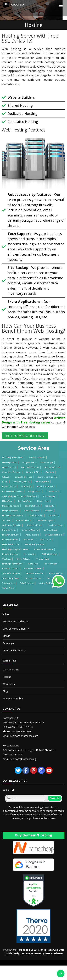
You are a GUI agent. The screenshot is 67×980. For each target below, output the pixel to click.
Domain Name (11, 670)
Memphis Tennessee (10, 511)
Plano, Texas (33, 564)
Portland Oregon (51, 564)
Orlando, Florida (43, 559)
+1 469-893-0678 (22, 731)
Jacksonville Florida (32, 506)
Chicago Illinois (34, 491)
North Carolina (30, 554)
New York (49, 511)
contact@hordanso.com (25, 736)
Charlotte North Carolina (12, 491)
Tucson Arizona (8, 583)
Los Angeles (50, 506)
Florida (5, 482)
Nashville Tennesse (32, 511)
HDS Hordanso (54, 953)
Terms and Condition (14, 650)
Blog (5, 691)
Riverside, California (10, 569)
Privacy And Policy (13, 698)
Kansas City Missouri (30, 530)
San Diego (6, 520)
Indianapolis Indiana (10, 506)
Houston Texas (43, 501)
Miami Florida (45, 540)
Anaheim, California (37, 458)
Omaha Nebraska (23, 559)
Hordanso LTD (11, 746)
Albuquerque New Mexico (13, 457)
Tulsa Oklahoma (27, 583)
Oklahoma (6, 559)
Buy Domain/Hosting (33, 835)
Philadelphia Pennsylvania (13, 516)
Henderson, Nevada (34, 525)
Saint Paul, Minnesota (11, 573)
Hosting (7, 677)
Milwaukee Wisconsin (11, 544)
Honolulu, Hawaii (55, 525)
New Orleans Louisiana (43, 549)
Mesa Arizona (29, 540)
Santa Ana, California (34, 573)
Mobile (6, 636)
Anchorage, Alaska (9, 462)
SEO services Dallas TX (15, 621)
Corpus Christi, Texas (23, 477)
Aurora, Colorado (9, 467)
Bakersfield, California (30, 467)
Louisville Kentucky (10, 540)
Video (6, 614)
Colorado (6, 477)
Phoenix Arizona (36, 516)
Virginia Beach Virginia (48, 583)
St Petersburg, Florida (11, 578)
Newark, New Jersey (10, 554)
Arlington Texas (28, 462)
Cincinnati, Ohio (33, 472)
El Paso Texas (7, 501)
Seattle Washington (45, 520)
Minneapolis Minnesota (35, 544)
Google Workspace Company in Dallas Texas (19, 496)
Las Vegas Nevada (50, 530)
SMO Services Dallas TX (16, 629)
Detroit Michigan (49, 496)
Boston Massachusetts (46, 487)
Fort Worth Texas (25, 501)
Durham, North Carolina (48, 477)
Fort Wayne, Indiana (21, 482)
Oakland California (49, 554)
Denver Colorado (9, 487)
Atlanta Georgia (47, 462)
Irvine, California (9, 530)
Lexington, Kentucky (10, 535)
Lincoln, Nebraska (32, 535)
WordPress (9, 684)
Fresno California (42, 482)
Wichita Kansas (8, 588)
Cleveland (50, 472)
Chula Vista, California (11, 472)
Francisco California (24, 520)
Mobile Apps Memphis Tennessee (15, 549)
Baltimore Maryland (52, 467)
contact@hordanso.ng (24, 759)
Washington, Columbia (11, 525)
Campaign (8, 643)
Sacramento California (33, 569)
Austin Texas (26, 487)
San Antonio (53, 516)
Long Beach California (53, 535)
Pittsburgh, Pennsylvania (12, 564)
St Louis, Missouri (56, 573)
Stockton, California (33, 578)
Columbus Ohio (52, 491)
